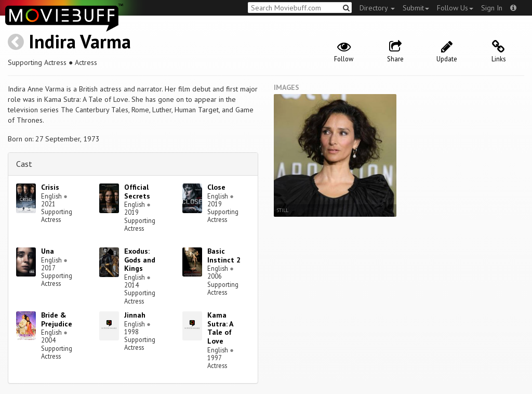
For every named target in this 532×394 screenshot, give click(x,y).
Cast (24, 164)
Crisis (50, 187)
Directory (377, 8)
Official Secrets (137, 192)
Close (216, 187)
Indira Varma (80, 41)
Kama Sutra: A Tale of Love (220, 328)
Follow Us (455, 8)
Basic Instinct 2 (224, 255)
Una (48, 251)
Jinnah (135, 315)
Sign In (492, 8)
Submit (416, 8)
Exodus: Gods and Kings (140, 260)
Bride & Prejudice (57, 319)
